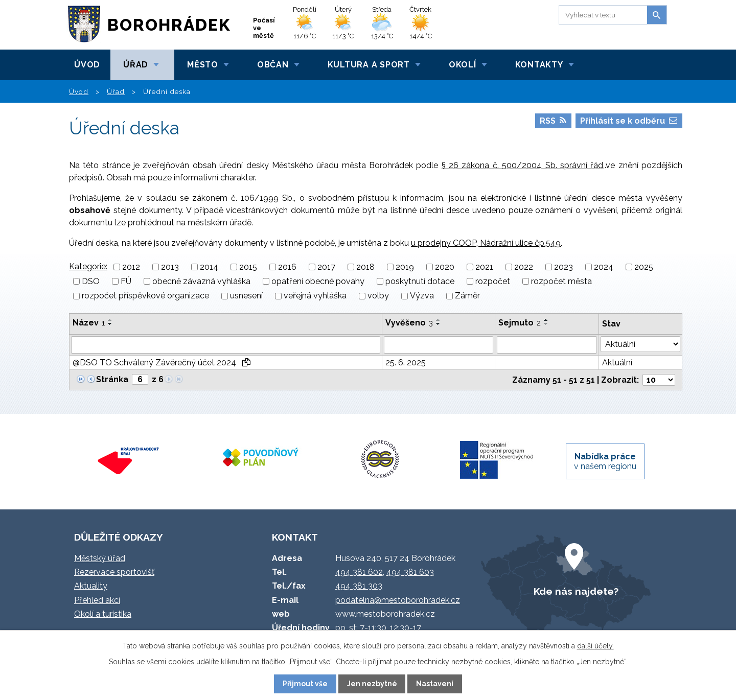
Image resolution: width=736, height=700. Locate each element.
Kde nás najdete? (576, 591)
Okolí (463, 65)
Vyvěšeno (409, 323)
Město (203, 65)
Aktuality (91, 586)
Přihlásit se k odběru (629, 121)
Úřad (136, 65)
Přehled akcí (97, 600)
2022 (524, 267)
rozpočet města (561, 281)
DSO (91, 281)
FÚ (126, 281)
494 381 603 (410, 572)
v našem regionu (605, 461)
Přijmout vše (305, 684)
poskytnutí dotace (420, 281)
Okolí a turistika (103, 614)
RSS (553, 121)
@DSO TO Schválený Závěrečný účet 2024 (162, 363)
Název (89, 323)
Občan (273, 65)
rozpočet (493, 281)
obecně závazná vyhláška (201, 281)
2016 (287, 267)
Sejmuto (520, 323)
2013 (170, 267)
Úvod (87, 65)
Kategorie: (88, 266)
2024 (604, 267)
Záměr (467, 296)
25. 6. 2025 (406, 363)
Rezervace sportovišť (114, 572)
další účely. (595, 646)
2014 (209, 267)
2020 (445, 267)
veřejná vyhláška (315, 296)
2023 (563, 267)
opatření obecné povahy (318, 281)
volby (378, 296)
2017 (326, 267)
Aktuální (617, 363)
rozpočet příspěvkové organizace (145, 296)
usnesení (246, 296)
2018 (365, 267)
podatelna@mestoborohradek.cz (398, 600)
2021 (484, 267)
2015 (248, 267)
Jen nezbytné (372, 684)
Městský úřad (100, 558)
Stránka (112, 379)
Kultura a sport (369, 65)
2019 (405, 267)
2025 (644, 267)
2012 (131, 267)
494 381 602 (359, 572)
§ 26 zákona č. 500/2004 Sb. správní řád (523, 165)
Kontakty (539, 65)
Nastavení (435, 684)
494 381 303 (359, 586)
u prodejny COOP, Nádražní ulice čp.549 (486, 243)
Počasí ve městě (264, 28)
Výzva (422, 296)
